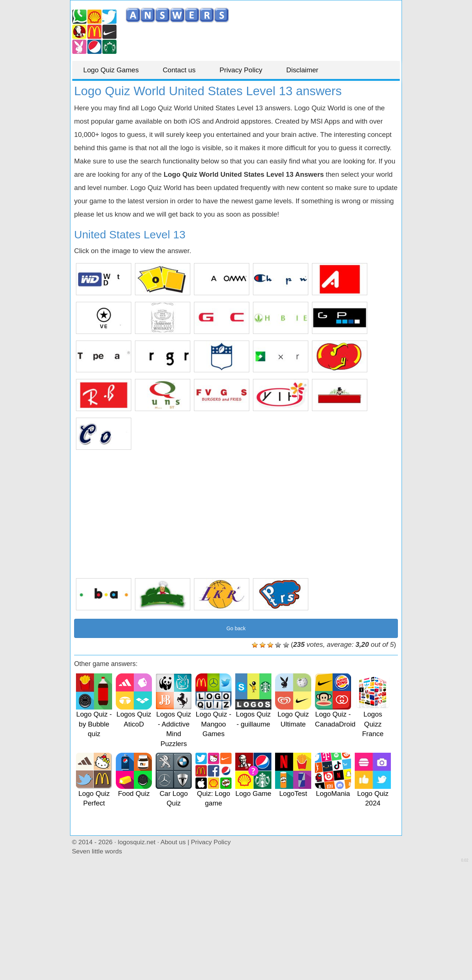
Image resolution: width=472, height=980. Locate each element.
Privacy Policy (241, 70)
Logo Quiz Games (111, 70)
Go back (236, 628)
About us (173, 842)
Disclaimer (303, 70)
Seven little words (97, 851)
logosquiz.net (137, 842)
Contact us (179, 70)
